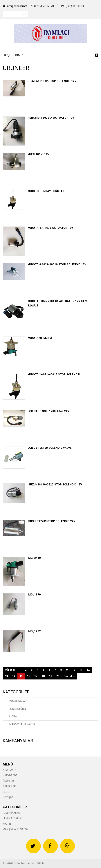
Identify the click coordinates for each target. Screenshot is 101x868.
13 (6, 676)
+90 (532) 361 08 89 (71, 6)
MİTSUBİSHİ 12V (38, 154)
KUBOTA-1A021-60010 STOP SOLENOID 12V (57, 264)
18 (43, 676)
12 (88, 670)
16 (28, 676)
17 (36, 676)
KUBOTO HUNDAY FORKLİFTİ (46, 191)
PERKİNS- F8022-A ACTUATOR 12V (51, 118)
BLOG (6, 792)
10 (73, 670)
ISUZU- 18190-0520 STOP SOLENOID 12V (55, 485)
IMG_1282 (34, 631)
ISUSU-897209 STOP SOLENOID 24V (51, 521)
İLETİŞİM (8, 797)
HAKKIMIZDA (10, 775)
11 (81, 670)
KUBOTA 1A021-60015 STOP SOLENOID (54, 374)
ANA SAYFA (10, 770)
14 (14, 676)
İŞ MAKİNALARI (18, 701)
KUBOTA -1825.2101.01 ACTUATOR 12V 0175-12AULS (58, 303)
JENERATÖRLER (19, 709)
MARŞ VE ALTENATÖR (22, 724)
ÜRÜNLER (8, 781)
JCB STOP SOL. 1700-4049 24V (48, 411)
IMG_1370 (34, 595)
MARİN (13, 717)
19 (50, 676)
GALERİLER (9, 786)
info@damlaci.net (15, 6)
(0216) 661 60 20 (42, 6)
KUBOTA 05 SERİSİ (40, 338)
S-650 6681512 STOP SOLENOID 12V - (53, 81)
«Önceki (10, 670)
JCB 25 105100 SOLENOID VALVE (50, 448)
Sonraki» (69, 676)
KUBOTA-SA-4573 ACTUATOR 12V (50, 228)
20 (58, 676)
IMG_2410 (34, 558)
